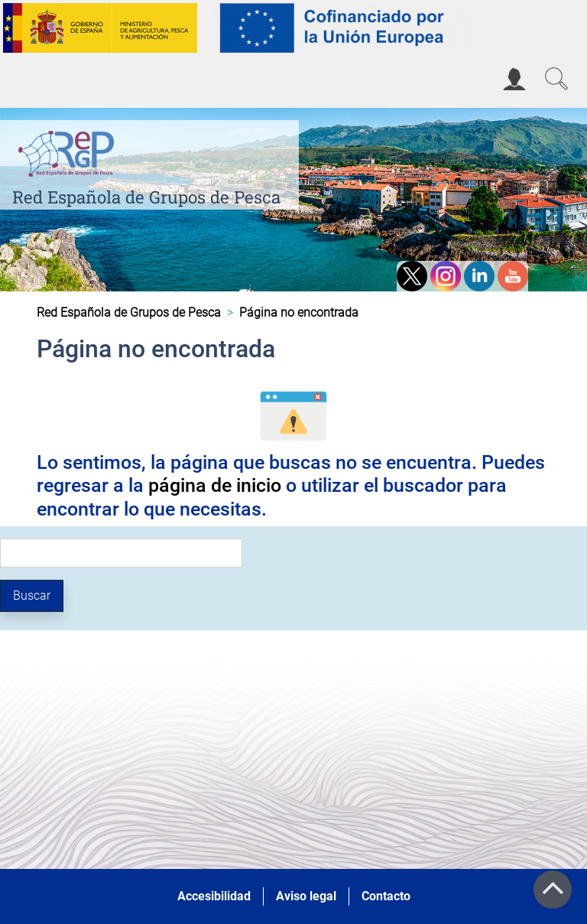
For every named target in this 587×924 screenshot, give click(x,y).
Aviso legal (306, 896)
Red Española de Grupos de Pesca (146, 197)
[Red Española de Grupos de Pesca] (69, 151)
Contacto (386, 896)
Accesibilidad (214, 896)
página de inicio (215, 485)
